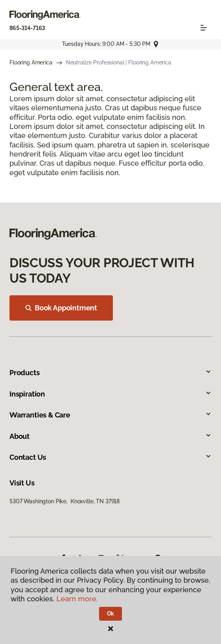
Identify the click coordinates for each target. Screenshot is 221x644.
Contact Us (110, 457)
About (110, 436)
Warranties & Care (110, 415)
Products (110, 373)
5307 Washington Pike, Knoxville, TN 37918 (65, 501)
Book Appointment (61, 308)
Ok (111, 614)
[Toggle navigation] (204, 28)
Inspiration (110, 394)
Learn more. (77, 599)
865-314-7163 (27, 28)
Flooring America (31, 62)
